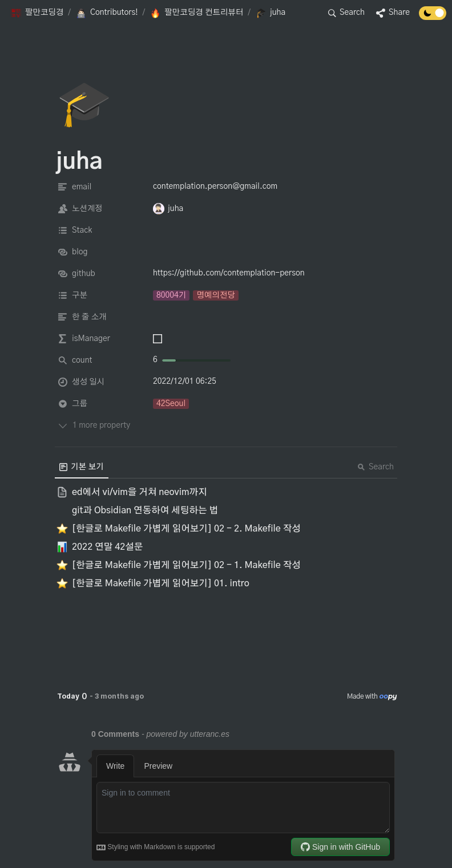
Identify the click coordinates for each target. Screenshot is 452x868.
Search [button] (376, 467)
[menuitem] (82, 467)
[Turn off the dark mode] (433, 17)
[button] (37, 13)
